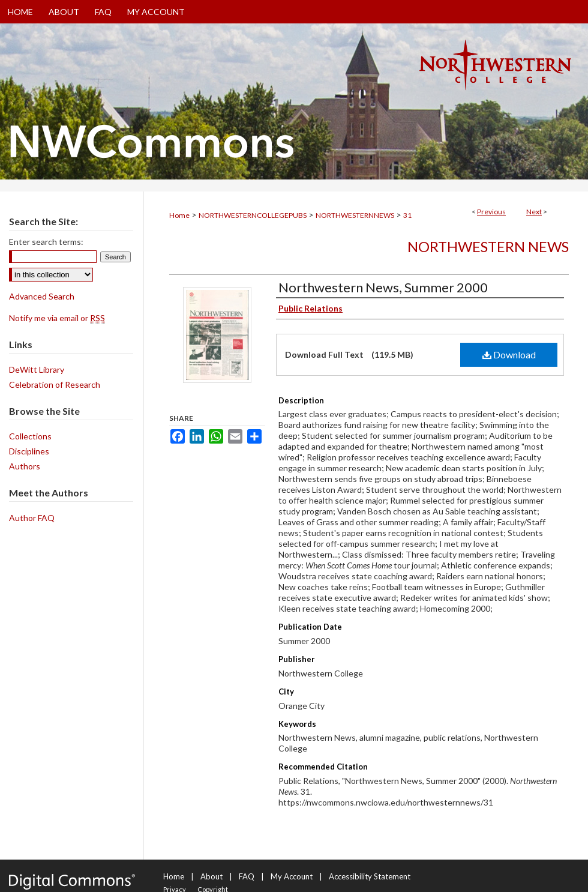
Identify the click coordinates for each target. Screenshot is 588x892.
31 (407, 215)
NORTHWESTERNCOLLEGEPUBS (253, 215)
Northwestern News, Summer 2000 (383, 287)
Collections (30, 436)
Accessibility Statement (370, 876)
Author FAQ (32, 518)
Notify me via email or (57, 318)
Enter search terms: (46, 242)
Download (509, 354)
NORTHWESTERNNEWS (355, 215)
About (211, 876)
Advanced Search (42, 296)
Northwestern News (488, 246)
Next (534, 212)
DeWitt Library (37, 369)
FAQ (247, 876)
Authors (25, 466)
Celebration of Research (55, 384)
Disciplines (29, 451)
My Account (292, 876)
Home (179, 215)
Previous (491, 212)
